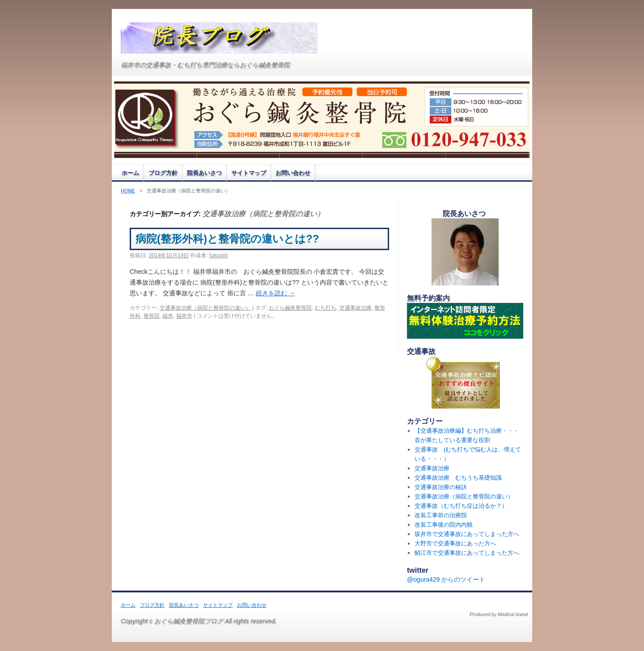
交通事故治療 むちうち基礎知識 (458, 478)
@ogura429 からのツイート (446, 579)
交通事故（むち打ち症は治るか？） (461, 506)
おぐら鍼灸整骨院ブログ (219, 38)
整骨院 (152, 316)
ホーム (130, 173)
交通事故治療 (356, 308)
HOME (128, 191)
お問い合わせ (293, 173)
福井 (168, 316)
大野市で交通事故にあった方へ (455, 543)
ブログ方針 (163, 173)
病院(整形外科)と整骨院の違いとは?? (243, 239)
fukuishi (218, 255)
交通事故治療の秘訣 (441, 487)
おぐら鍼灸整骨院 (290, 308)
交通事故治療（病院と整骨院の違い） (205, 308)
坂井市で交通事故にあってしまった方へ (467, 534)
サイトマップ (249, 173)
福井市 (184, 316)
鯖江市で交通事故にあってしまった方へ (467, 553)
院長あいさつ (204, 173)
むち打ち (326, 308)
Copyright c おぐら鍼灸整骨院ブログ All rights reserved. (199, 621)
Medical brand (513, 614)
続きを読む (275, 293)
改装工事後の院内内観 (444, 525)
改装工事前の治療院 (441, 515)
